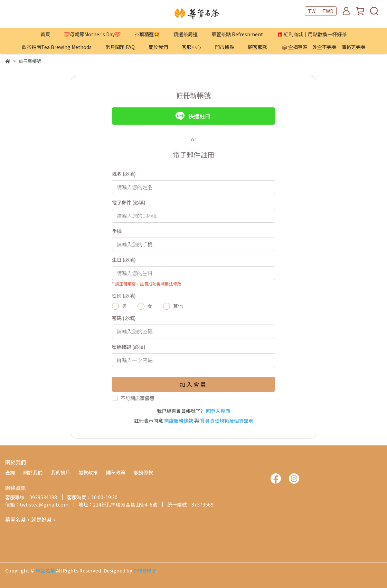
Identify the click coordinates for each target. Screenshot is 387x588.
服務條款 (143, 472)
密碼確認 (129, 347)
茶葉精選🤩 (147, 34)
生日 (124, 260)
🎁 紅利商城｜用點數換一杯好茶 (312, 34)
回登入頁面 (218, 411)
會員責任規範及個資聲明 (227, 421)
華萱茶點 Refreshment (237, 34)
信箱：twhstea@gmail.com (37, 504)
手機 (117, 231)
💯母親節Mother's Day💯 (92, 34)
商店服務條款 (179, 421)
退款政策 (88, 472)
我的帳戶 (60, 472)
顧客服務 (258, 47)
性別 (124, 296)
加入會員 (193, 384)
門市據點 (225, 47)
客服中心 (191, 47)
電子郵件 (129, 202)
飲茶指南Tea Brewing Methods (57, 47)
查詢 (10, 472)
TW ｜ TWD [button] (321, 11)
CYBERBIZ (145, 570)
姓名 (124, 174)
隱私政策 (116, 472)
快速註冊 (193, 116)
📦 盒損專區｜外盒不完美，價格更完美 (323, 47)
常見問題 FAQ (120, 47)
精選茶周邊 (186, 34)
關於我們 (158, 47)
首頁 (45, 34)
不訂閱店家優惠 (138, 398)
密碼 (124, 318)
